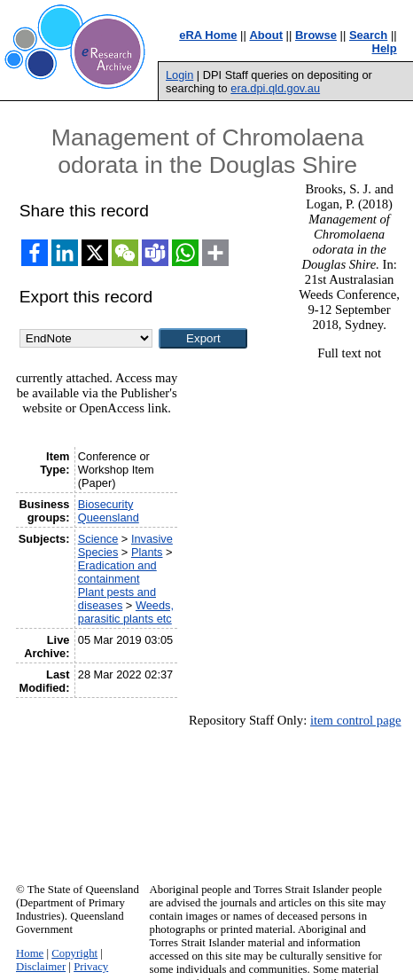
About (266, 35)
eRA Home (208, 35)
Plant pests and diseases (117, 599)
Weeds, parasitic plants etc (126, 612)
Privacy (91, 967)
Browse (316, 35)
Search (368, 35)
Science (98, 539)
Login (179, 75)
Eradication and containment (117, 572)
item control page (356, 720)
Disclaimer (41, 967)
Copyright (74, 953)
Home (30, 953)
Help (385, 48)
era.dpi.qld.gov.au (275, 88)
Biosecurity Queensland (109, 511)
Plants (147, 552)
